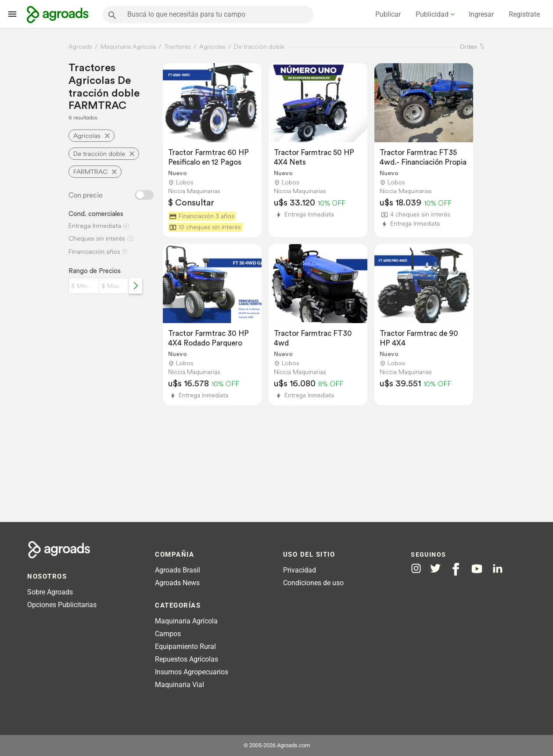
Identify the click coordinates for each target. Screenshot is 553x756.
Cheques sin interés (97, 238)
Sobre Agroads (50, 592)
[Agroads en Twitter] (435, 568)
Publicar (388, 14)
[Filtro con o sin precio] (144, 195)
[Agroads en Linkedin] (497, 569)
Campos (168, 634)
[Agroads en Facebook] (456, 569)
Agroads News (177, 583)
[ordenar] (482, 47)
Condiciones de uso (313, 583)
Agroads (80, 47)
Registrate (524, 14)
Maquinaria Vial (180, 685)
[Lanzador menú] (12, 14)
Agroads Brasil (178, 570)
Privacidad (300, 570)
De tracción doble (99, 153)
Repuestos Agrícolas (187, 659)
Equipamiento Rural (185, 646)
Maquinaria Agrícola (186, 621)
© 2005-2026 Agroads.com (277, 745)
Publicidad (432, 14)
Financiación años (94, 251)
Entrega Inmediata (95, 225)
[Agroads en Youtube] (477, 569)
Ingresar (481, 14)
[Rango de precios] (136, 286)
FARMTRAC (90, 171)
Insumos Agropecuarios (192, 672)
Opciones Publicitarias (62, 605)
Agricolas (87, 135)
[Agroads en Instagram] (416, 568)
